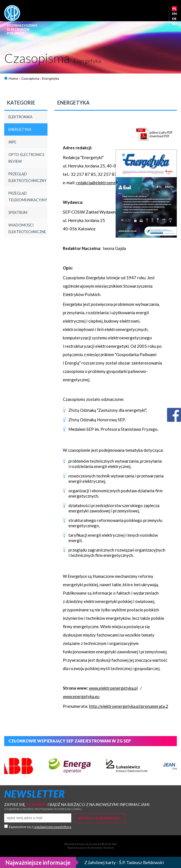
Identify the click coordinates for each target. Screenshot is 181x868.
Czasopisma (30, 78)
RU (174, 24)
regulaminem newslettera (52, 827)
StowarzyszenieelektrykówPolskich (22, 29)
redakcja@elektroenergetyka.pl (105, 183)
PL (174, 9)
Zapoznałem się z (40, 827)
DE (174, 19)
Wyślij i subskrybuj (100, 818)
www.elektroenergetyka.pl (113, 688)
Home (11, 78)
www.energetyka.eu (81, 696)
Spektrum (18, 212)
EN (174, 14)
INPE (12, 142)
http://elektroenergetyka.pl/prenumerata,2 (129, 706)
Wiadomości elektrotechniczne (27, 228)
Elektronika (20, 117)
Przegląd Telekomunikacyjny (28, 197)
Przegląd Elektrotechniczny (27, 177)
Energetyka (20, 129)
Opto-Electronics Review (26, 158)
